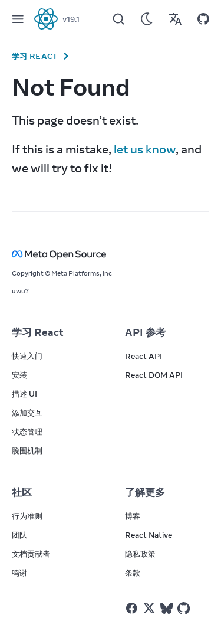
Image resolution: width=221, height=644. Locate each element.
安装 (19, 375)
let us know (145, 149)
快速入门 (27, 356)
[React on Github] (185, 609)
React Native (149, 535)
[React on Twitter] (149, 608)
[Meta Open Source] (111, 254)
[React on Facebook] (132, 608)
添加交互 (27, 413)
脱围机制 (27, 450)
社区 (22, 492)
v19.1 (71, 19)
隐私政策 (140, 554)
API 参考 (145, 332)
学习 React (35, 56)
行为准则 (27, 516)
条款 (133, 573)
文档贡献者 (31, 554)
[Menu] (18, 19)
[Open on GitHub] (203, 19)
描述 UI (24, 394)
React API (144, 356)
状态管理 (27, 431)
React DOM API (154, 375)
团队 (19, 535)
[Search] (118, 19)
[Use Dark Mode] (147, 19)
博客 (133, 516)
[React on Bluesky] (166, 608)
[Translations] (175, 19)
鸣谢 (19, 573)
